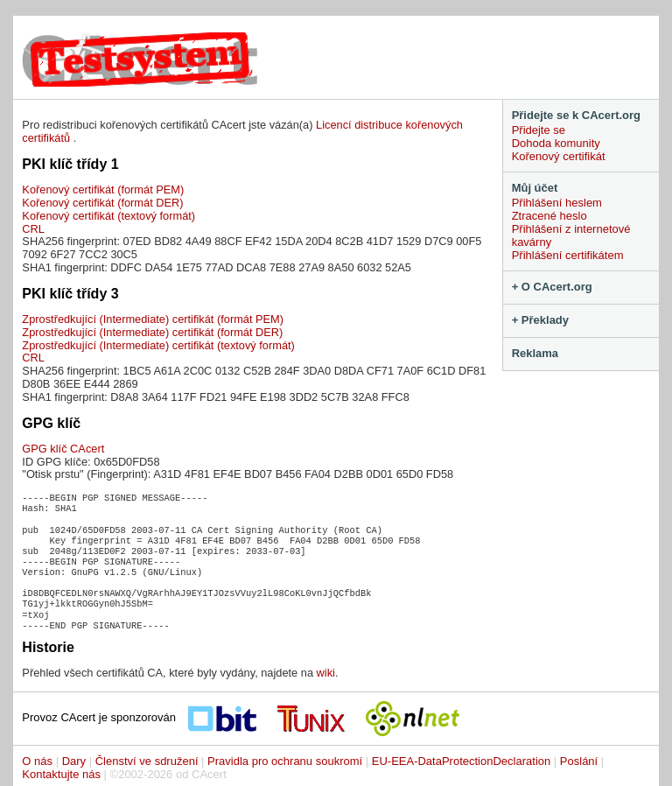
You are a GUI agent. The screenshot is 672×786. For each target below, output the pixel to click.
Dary (74, 761)
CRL (33, 229)
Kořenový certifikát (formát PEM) (103, 189)
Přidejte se (539, 130)
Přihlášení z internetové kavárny (571, 235)
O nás (37, 761)
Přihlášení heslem (557, 203)
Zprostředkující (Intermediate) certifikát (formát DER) (152, 332)
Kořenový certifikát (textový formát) (108, 216)
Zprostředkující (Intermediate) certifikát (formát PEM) (153, 319)
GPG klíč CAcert (63, 449)
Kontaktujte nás (61, 774)
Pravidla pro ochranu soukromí (285, 761)
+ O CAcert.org (552, 287)
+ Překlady (540, 320)
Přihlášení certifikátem (568, 255)
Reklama (535, 353)
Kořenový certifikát (559, 156)
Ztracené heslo (549, 216)
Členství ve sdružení (147, 761)
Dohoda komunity (556, 143)
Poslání (579, 761)
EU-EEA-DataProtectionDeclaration (461, 761)
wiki (326, 673)
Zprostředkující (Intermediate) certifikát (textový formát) (158, 345)
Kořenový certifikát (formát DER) (102, 203)
